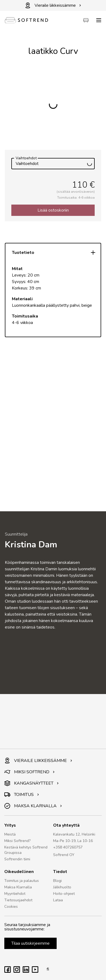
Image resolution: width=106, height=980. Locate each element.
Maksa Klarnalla (18, 887)
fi (46, 969)
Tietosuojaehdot (18, 900)
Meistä (10, 834)
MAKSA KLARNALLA (33, 806)
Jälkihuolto (62, 887)
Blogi (57, 881)
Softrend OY (64, 855)
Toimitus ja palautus (22, 881)
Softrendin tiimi (17, 859)
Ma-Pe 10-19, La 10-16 (73, 841)
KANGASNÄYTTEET (32, 783)
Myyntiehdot (15, 894)
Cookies (11, 907)
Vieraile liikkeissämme (53, 5)
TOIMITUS (22, 795)
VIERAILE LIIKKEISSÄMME (38, 761)
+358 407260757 (68, 847)
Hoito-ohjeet (64, 894)
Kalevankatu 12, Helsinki (74, 834)
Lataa (58, 900)
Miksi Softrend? (17, 841)
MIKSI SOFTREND (30, 772)
